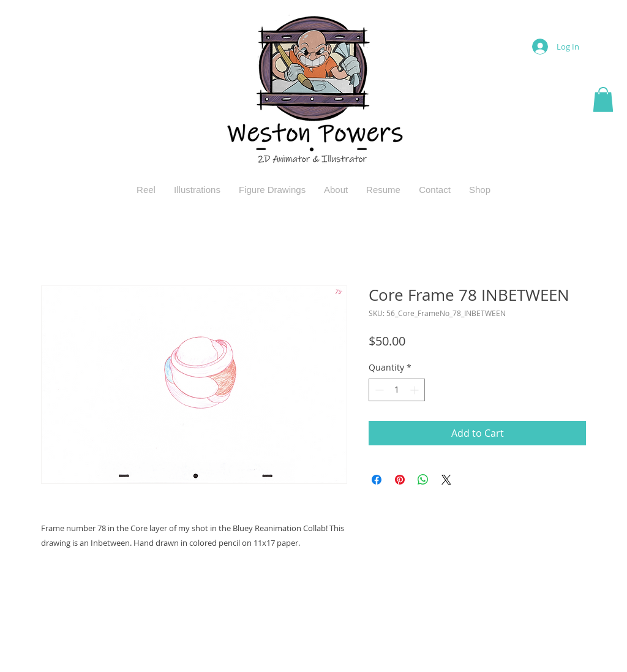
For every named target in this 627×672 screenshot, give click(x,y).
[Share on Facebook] (377, 480)
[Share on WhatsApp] (423, 480)
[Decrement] (378, 390)
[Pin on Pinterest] (400, 480)
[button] (603, 100)
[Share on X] (446, 480)
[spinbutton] (397, 390)
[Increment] (415, 390)
